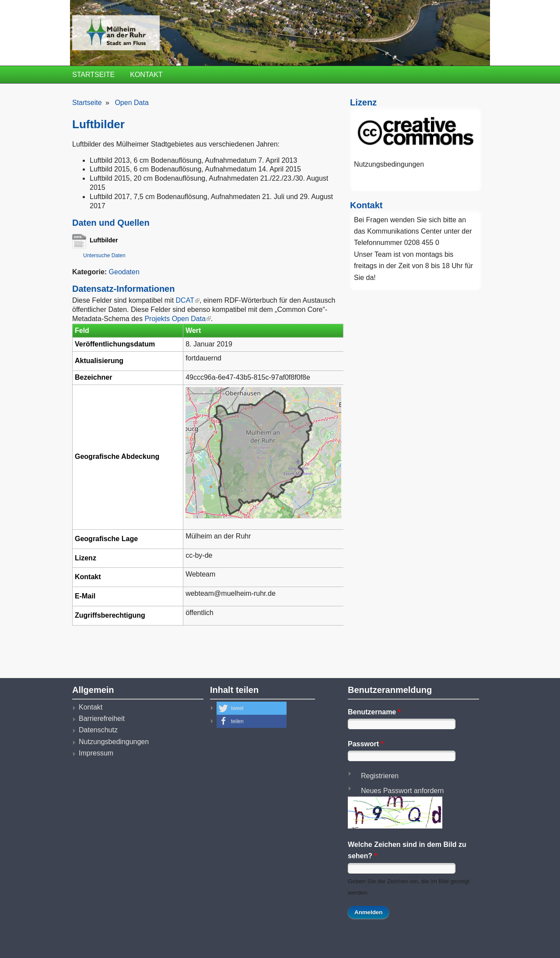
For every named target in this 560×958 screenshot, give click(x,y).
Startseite (93, 75)
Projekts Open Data (178, 319)
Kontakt (146, 75)
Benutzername (374, 712)
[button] (252, 708)
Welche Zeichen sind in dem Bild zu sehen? (407, 850)
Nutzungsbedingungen (389, 164)
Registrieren (380, 776)
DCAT (187, 300)
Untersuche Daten (104, 255)
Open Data (131, 103)
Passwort (366, 744)
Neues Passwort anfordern (402, 791)
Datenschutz (98, 730)
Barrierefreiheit (102, 718)
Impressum (96, 753)
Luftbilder (101, 240)
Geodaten (124, 272)
